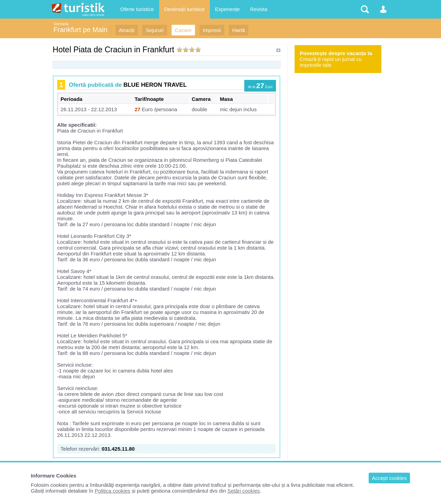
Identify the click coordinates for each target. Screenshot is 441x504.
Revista (259, 9)
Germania (61, 24)
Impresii (212, 30)
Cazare (183, 30)
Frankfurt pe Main (80, 30)
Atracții (127, 30)
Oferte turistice (137, 9)
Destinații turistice (185, 9)
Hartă (239, 30)
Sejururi (155, 30)
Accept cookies (389, 478)
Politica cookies (112, 491)
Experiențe (227, 9)
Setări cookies (244, 491)
